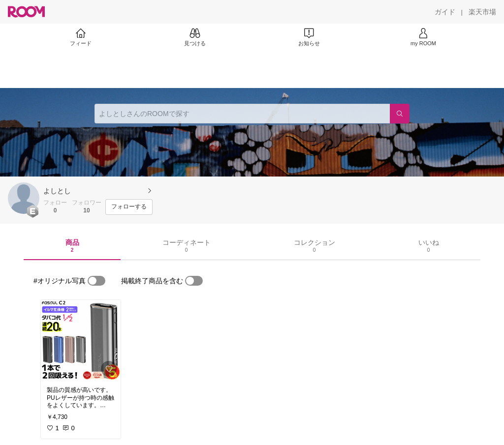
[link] (81, 340)
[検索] (400, 114)
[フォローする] (129, 207)
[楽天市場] (482, 12)
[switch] (96, 281)
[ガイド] (445, 12)
